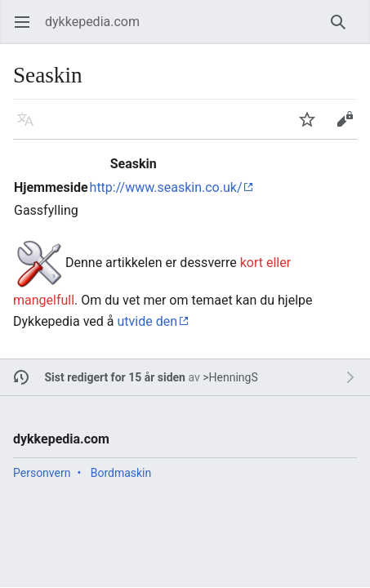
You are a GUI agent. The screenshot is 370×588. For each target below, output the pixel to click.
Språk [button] (31, 127)
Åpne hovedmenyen (27, 30)
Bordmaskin (121, 473)
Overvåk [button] (312, 127)
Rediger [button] (350, 127)
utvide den (147, 321)
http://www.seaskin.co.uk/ (166, 187)
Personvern (42, 473)
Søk (341, 30)
